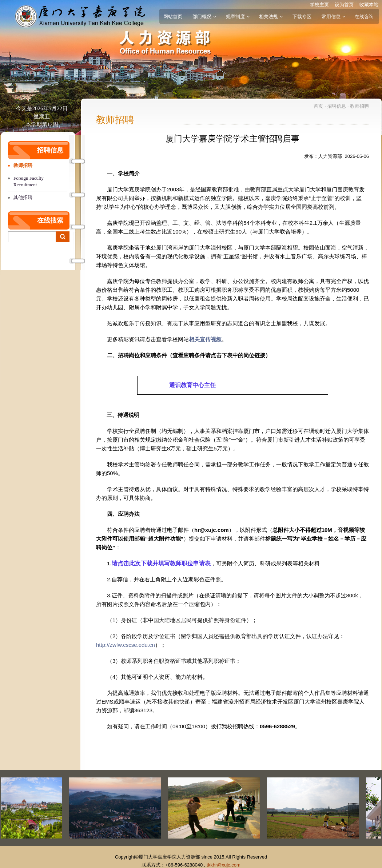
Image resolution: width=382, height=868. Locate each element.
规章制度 (238, 17)
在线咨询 (364, 17)
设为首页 (344, 5)
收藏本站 (369, 5)
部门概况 (204, 17)
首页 (318, 106)
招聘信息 (337, 106)
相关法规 (271, 17)
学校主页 (319, 5)
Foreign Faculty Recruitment (29, 181)
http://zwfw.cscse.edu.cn (126, 645)
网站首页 (173, 17)
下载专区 (302, 17)
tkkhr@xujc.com (224, 865)
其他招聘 (23, 197)
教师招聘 (23, 165)
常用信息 (333, 17)
